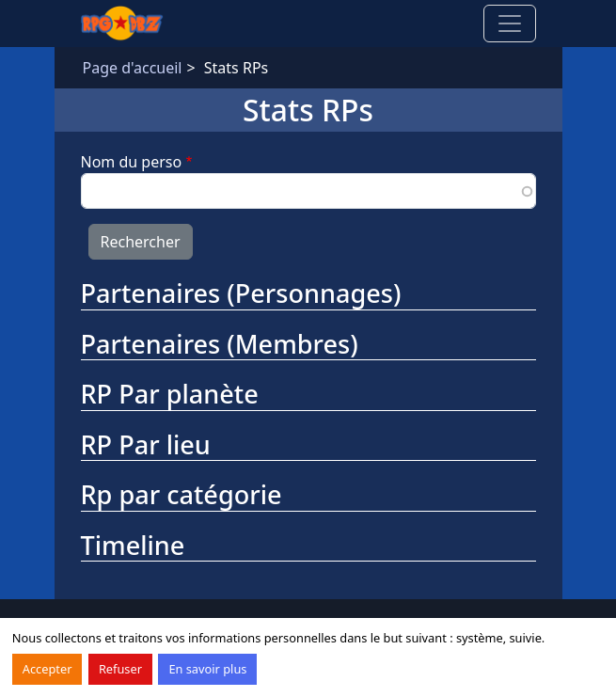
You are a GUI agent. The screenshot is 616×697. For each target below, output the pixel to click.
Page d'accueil (133, 68)
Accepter (47, 669)
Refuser (120, 669)
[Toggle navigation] (510, 24)
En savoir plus (207, 669)
